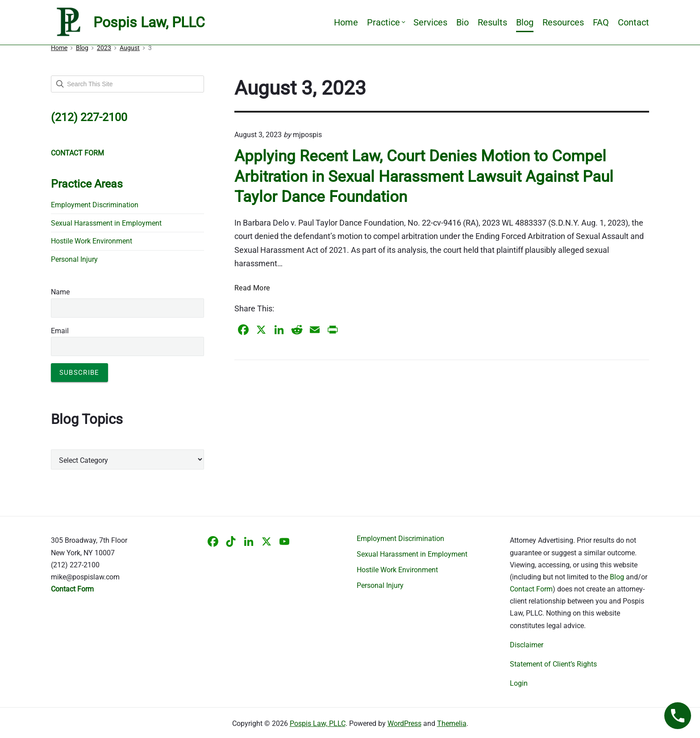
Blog (525, 22)
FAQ (601, 22)
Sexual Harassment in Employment (106, 223)
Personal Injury (74, 259)
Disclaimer (527, 645)
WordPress (404, 723)
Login (519, 683)
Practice (386, 22)
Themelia (452, 723)
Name (60, 292)
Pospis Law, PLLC (318, 723)
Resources (563, 22)
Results (492, 22)
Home (346, 22)
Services (430, 22)
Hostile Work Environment (92, 241)
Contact (633, 22)
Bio (462, 22)
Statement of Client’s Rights (553, 664)
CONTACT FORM (77, 153)
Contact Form (531, 589)
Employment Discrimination (95, 205)
